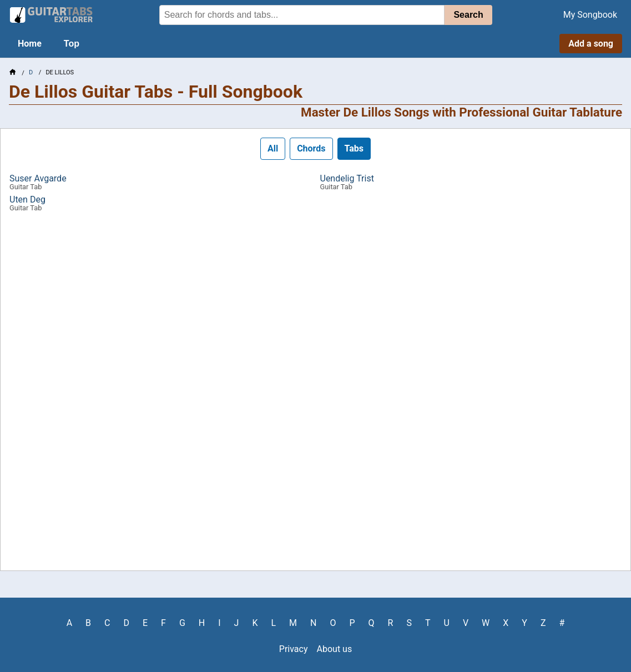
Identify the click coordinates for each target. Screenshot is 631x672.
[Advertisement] (316, 395)
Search (468, 15)
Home (30, 44)
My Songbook (590, 15)
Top (72, 44)
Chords (311, 148)
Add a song (591, 44)
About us (335, 649)
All (273, 148)
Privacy (294, 649)
